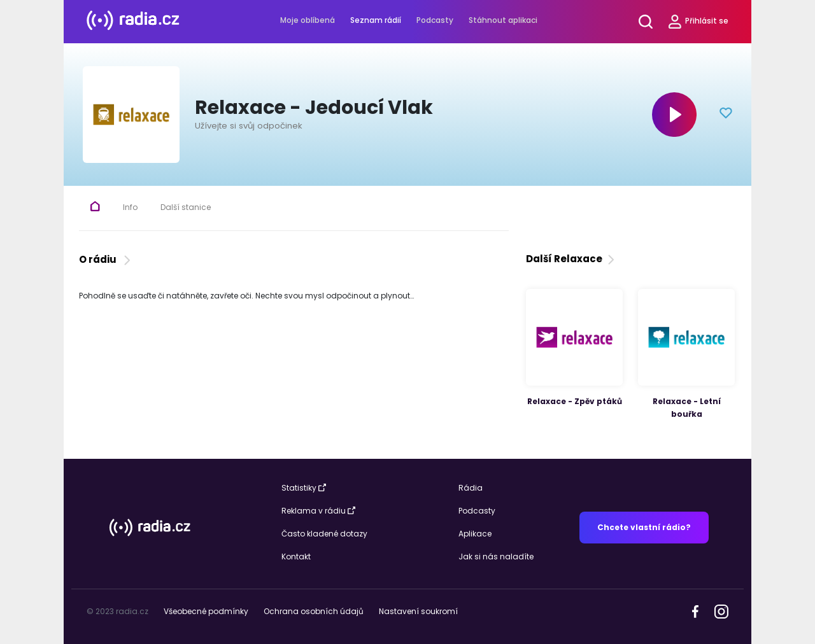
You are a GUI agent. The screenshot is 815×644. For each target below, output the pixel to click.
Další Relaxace (571, 259)
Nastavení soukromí (418, 611)
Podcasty (435, 20)
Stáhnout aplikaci (503, 20)
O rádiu (106, 259)
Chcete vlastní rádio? (644, 527)
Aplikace (475, 534)
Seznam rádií (376, 20)
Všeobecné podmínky (206, 611)
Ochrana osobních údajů (314, 611)
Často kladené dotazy (324, 534)
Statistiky (304, 488)
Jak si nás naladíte (496, 556)
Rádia (471, 488)
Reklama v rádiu (318, 511)
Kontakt (296, 556)
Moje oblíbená (308, 20)
